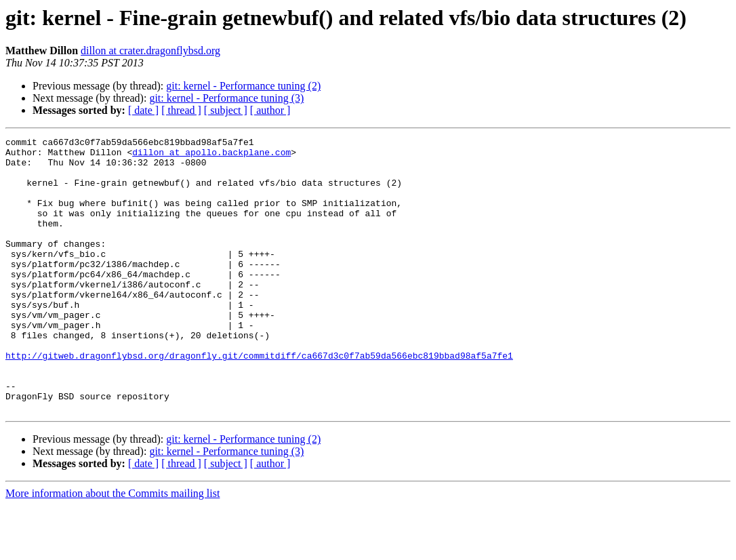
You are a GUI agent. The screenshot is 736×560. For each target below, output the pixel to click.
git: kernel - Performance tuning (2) (243, 86)
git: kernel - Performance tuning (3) (226, 98)
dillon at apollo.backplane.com (211, 156)
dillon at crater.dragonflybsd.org (150, 51)
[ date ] (143, 110)
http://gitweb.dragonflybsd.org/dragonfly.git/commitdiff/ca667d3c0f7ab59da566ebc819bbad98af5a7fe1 (259, 400)
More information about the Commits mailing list (113, 548)
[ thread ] (181, 110)
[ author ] (270, 110)
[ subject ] (226, 110)
